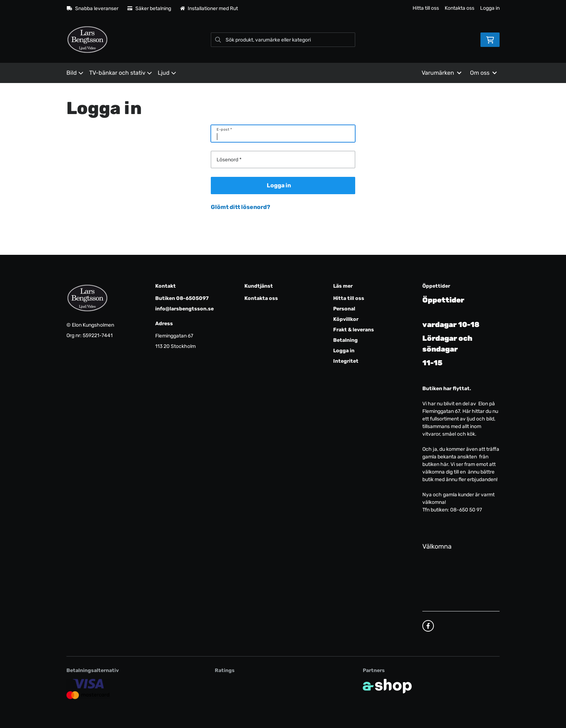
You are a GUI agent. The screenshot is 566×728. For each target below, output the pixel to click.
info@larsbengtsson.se (184, 309)
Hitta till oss (426, 8)
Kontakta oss (460, 8)
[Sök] (283, 40)
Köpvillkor (346, 319)
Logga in (490, 8)
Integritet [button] (346, 361)
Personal (344, 309)
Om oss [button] (483, 73)
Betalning (345, 340)
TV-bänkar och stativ (121, 73)
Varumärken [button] (441, 73)
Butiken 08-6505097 (182, 298)
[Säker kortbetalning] (88, 689)
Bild (75, 73)
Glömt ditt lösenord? (241, 207)
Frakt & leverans (354, 330)
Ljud (167, 73)
